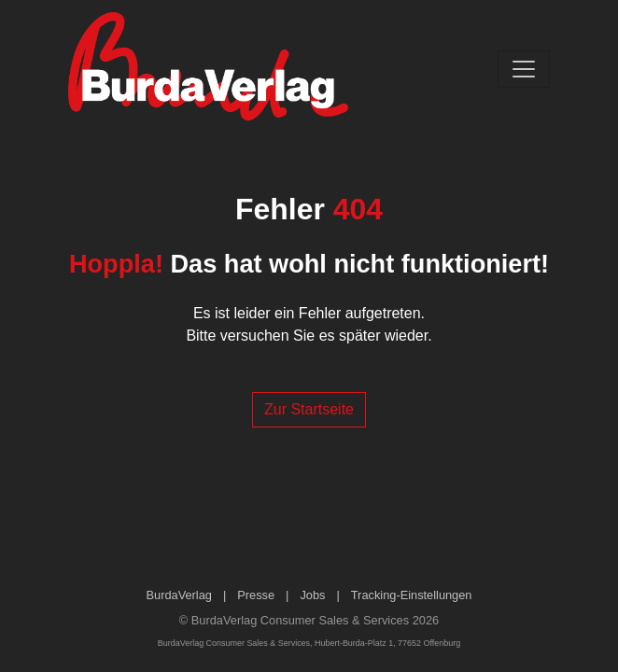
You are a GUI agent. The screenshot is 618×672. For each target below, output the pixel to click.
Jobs (312, 595)
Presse (256, 595)
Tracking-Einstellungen (412, 595)
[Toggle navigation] (524, 69)
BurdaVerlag (179, 595)
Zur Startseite (309, 409)
